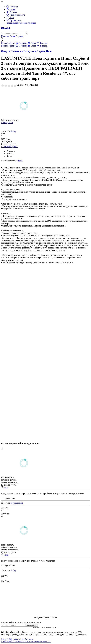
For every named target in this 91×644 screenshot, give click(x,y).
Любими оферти (16, 15)
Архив (4, 642)
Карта (9, 156)
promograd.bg (17, 503)
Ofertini (5, 28)
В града (12, 12)
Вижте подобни (10, 147)
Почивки (12, 7)
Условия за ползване (30, 642)
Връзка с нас (14, 20)
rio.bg (13, 131)
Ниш (6, 487)
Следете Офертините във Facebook (17, 639)
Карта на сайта (14, 642)
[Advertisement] (21, 361)
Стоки (11, 9)
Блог (10, 18)
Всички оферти (8, 43)
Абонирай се (7, 123)
